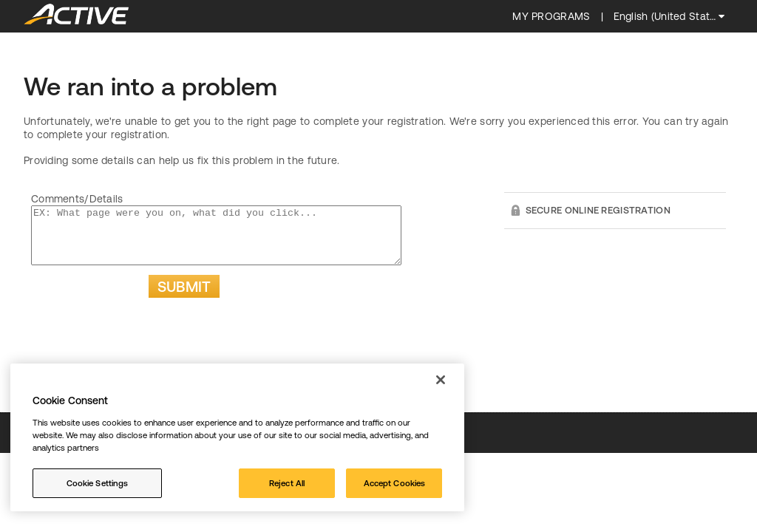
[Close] (441, 380)
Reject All (287, 483)
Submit (184, 297)
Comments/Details (77, 199)
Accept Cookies (395, 483)
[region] (237, 437)
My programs (551, 16)
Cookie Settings (98, 483)
